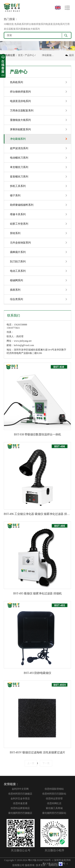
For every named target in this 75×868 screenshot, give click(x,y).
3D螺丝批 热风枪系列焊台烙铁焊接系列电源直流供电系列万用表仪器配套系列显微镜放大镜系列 (37, 26)
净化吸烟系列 (49, 55)
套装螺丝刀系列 (19, 177)
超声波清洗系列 (19, 148)
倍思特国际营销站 (54, 789)
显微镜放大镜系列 (20, 120)
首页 (20, 55)
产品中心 (30, 55)
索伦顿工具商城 (54, 808)
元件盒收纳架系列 (20, 243)
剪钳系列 (15, 233)
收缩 (3, 66)
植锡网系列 (16, 280)
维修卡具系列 (18, 214)
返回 (71, 55)
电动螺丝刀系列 (19, 158)
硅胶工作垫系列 (19, 224)
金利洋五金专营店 (20, 799)
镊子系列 (15, 195)
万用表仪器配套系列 (22, 111)
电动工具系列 (18, 271)
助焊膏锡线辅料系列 (22, 205)
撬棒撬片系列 (18, 252)
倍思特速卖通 (20, 803)
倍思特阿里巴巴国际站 (54, 794)
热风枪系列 (16, 82)
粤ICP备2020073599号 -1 (41, 860)
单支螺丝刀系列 (19, 167)
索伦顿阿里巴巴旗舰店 (20, 813)
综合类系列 (16, 299)
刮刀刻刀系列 (18, 261)
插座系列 (15, 290)
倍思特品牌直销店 (20, 808)
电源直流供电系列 (20, 101)
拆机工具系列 (18, 186)
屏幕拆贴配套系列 (20, 129)
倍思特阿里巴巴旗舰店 (20, 794)
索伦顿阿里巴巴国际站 (54, 813)
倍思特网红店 (54, 803)
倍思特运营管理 (54, 799)
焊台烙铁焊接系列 (20, 92)
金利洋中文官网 (20, 789)
